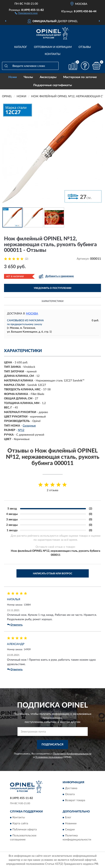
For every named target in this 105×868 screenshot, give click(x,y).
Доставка (71, 788)
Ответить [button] (15, 625)
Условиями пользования (49, 757)
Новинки (71, 824)
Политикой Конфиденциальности (72, 754)
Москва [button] (32, 314)
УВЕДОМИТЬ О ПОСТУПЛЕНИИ (52, 288)
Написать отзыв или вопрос (53, 573)
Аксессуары (48, 77)
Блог (68, 817)
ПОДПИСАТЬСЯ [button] (52, 745)
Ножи (13, 77)
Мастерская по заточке (80, 77)
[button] (26, 13)
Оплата (70, 794)
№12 (21, 430)
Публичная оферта (25, 830)
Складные (29, 426)
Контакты (53, 54)
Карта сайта (20, 824)
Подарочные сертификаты (53, 85)
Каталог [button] (21, 47)
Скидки (70, 830)
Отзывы (85, 47)
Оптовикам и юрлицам (53, 47)
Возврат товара (75, 800)
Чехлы (28, 77)
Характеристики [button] (52, 301)
